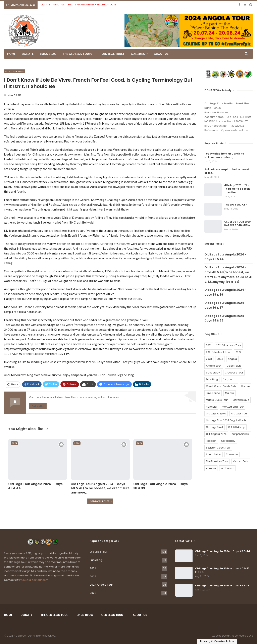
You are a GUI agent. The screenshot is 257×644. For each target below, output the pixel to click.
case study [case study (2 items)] (213, 373)
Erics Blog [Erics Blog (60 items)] (212, 379)
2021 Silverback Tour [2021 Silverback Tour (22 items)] (218, 352)
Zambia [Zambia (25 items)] (211, 468)
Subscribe (38, 406)
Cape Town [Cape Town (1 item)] (234, 366)
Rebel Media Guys (242, 636)
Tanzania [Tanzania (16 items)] (232, 454)
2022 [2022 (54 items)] (238, 352)
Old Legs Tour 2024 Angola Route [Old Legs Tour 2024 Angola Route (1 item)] (226, 420)
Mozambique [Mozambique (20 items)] (241, 400)
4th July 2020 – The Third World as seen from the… (237, 189)
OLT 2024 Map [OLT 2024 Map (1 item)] (237, 427)
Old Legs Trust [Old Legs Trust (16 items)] (215, 427)
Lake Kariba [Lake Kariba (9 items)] (213, 393)
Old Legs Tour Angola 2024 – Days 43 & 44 (223, 551)
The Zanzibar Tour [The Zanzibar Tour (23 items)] (217, 461)
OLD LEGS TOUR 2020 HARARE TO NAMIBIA (237, 223)
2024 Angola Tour (101, 585)
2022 (93, 576)
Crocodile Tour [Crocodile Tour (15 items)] (234, 373)
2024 (14, 443)
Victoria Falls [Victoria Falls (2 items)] (241, 461)
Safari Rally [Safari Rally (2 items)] (228, 441)
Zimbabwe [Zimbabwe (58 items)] (227, 468)
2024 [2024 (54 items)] (220, 359)
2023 (93, 593)
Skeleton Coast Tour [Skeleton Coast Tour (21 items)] (218, 448)
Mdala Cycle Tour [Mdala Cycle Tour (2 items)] (217, 400)
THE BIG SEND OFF (236, 205)
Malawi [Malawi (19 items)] (229, 393)
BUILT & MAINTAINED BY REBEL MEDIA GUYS (92, 5)
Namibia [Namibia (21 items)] (211, 407)
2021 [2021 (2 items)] (209, 345)
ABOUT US (59, 5)
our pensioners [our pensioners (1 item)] (241, 434)
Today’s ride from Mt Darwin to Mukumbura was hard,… (224, 155)
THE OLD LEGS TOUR (54, 615)
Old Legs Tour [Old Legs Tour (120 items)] (239, 414)
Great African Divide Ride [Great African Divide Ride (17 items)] (221, 386)
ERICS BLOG (48, 54)
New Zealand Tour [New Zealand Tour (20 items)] (233, 407)
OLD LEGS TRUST (113, 54)
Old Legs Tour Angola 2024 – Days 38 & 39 (222, 586)
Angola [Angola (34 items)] (232, 359)
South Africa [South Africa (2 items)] (214, 454)
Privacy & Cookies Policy (217, 641)
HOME (11, 54)
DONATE (45, 5)
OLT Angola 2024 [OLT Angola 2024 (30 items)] (216, 434)
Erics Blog (96, 560)
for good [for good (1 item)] (228, 379)
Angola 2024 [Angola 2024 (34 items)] (214, 366)
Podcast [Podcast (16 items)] (211, 441)
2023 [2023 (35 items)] (209, 359)
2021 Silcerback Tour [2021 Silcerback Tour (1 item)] (229, 345)
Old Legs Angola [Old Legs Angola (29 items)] (216, 414)
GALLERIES (138, 54)
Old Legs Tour (14, 71)
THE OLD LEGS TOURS (78, 54)
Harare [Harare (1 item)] (245, 386)
